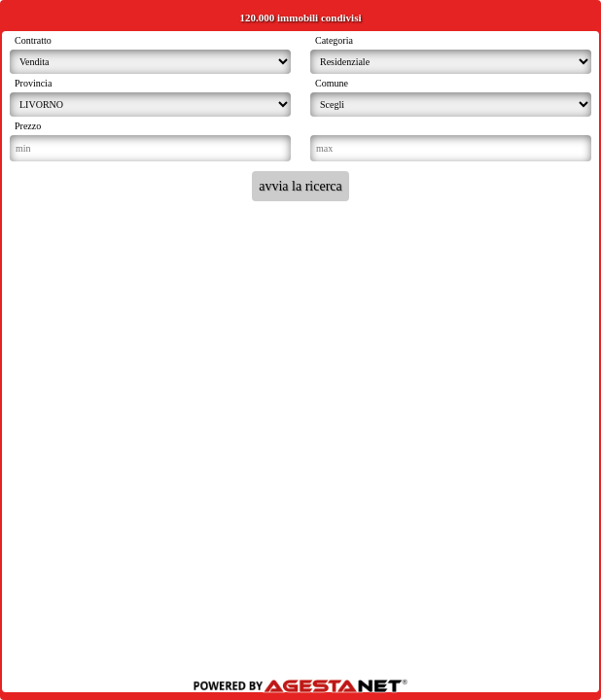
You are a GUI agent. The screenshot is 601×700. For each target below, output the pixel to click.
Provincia (33, 83)
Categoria (334, 40)
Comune (332, 83)
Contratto (33, 40)
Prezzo (28, 126)
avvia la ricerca (300, 186)
